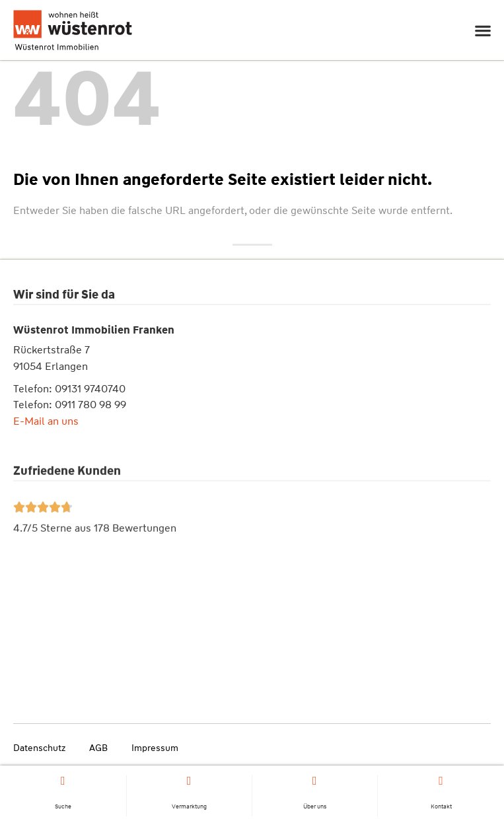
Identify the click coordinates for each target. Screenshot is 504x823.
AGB (98, 748)
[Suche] (63, 782)
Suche (63, 808)
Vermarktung (189, 808)
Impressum (155, 748)
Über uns (315, 808)
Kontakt (441, 808)
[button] (483, 30)
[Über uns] (314, 782)
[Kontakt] (441, 782)
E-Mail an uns (46, 424)
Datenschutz (39, 748)
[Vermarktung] (189, 782)
